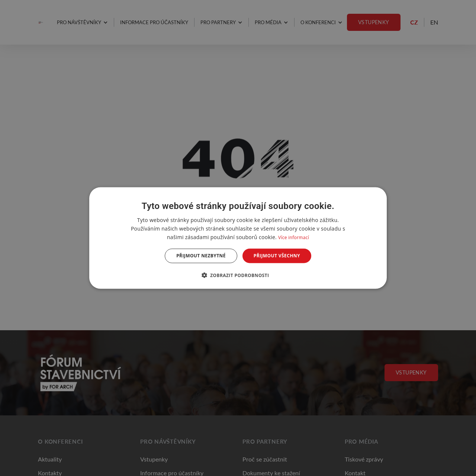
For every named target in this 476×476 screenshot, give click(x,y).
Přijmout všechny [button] (277, 256)
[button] (238, 275)
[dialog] (238, 238)
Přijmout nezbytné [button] (201, 256)
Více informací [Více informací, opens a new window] (294, 237)
